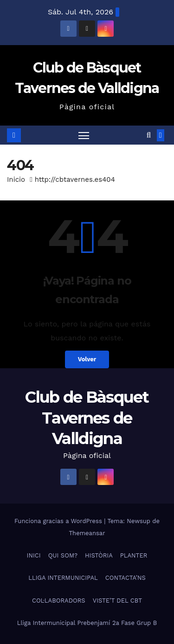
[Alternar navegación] (84, 135)
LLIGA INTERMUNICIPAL (63, 578)
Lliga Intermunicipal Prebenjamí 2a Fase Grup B (87, 623)
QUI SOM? (63, 555)
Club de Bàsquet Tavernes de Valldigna (87, 418)
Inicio (16, 179)
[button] (149, 135)
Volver (87, 359)
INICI (34, 555)
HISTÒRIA (99, 555)
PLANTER (134, 555)
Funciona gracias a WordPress (59, 521)
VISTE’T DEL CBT (117, 601)
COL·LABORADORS (59, 601)
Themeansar (87, 533)
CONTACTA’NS (126, 578)
